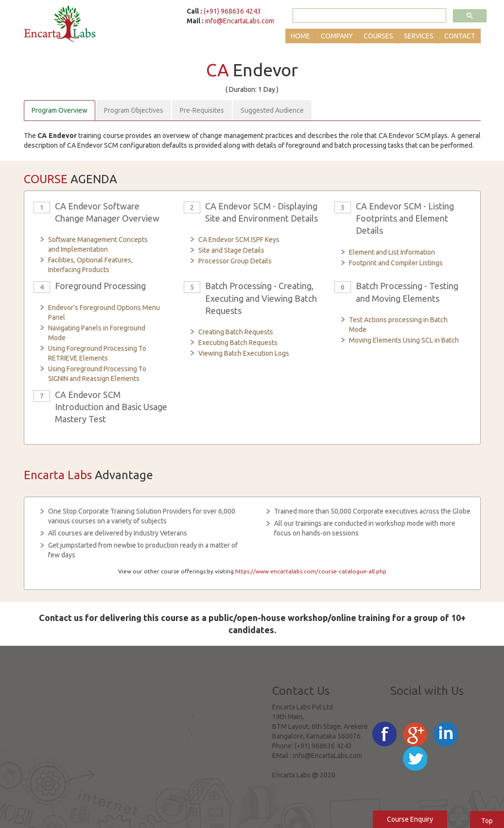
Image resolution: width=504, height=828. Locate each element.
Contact (460, 36)
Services (419, 36)
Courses (378, 36)
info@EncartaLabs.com (240, 21)
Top (487, 821)
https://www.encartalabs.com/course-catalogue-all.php (311, 571)
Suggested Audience (272, 110)
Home (300, 36)
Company (337, 36)
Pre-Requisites (202, 110)
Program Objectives (134, 110)
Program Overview (60, 110)
